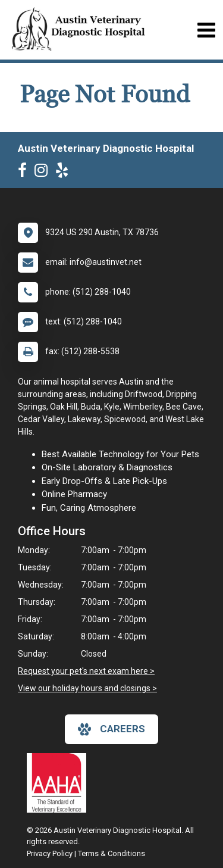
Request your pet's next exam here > (86, 671)
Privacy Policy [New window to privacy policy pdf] (50, 853)
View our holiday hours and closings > (87, 688)
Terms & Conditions (111, 853)
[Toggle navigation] (206, 30)
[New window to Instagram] (44, 173)
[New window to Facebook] (25, 173)
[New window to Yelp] (65, 173)
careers (111, 729)
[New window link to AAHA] (59, 783)
